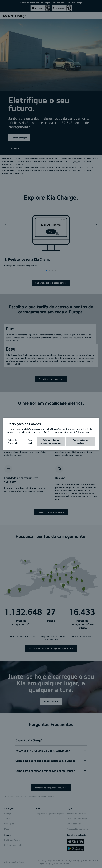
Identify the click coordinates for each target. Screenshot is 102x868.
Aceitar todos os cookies (80, 441)
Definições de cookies (83, 432)
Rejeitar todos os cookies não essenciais (51, 441)
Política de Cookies (57, 429)
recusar (75, 429)
